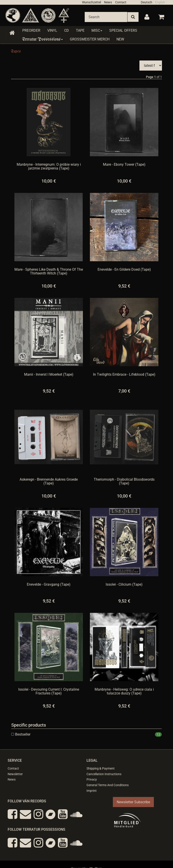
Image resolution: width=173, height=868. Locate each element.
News (108, 2)
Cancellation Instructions (104, 766)
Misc (97, 30)
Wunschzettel (91, 2)
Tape (80, 30)
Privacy (92, 771)
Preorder (31, 30)
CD (67, 30)
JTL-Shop (95, 860)
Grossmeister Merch (90, 39)
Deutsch (147, 2)
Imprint (92, 783)
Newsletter (15, 766)
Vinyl (52, 30)
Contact (121, 2)
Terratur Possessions (43, 39)
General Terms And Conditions (108, 777)
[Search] (106, 17)
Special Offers (123, 30)
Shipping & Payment (101, 760)
